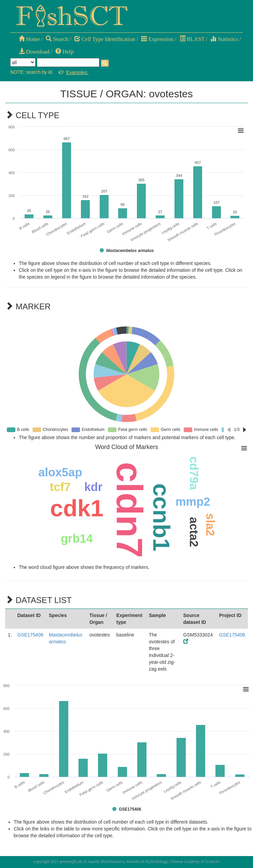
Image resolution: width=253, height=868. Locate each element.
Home (29, 39)
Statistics (224, 39)
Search (57, 39)
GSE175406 (30, 635)
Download (34, 52)
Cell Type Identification (105, 39)
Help (64, 52)
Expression (157, 39)
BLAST (192, 39)
